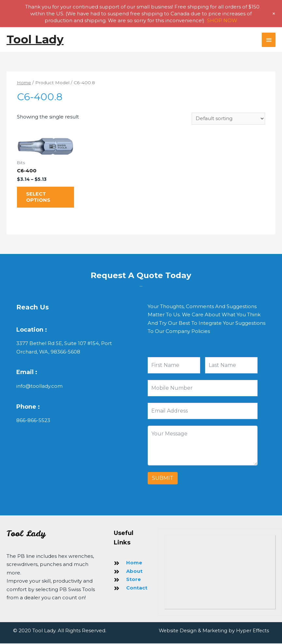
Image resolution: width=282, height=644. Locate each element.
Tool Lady (35, 39)
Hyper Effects (252, 631)
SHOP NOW (222, 20)
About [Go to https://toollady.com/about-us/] (134, 572)
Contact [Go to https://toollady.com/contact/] (137, 589)
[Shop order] (228, 119)
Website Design (175, 631)
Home (24, 83)
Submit (163, 479)
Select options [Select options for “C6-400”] (39, 198)
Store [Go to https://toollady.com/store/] (134, 580)
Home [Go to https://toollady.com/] (134, 564)
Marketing (214, 631)
